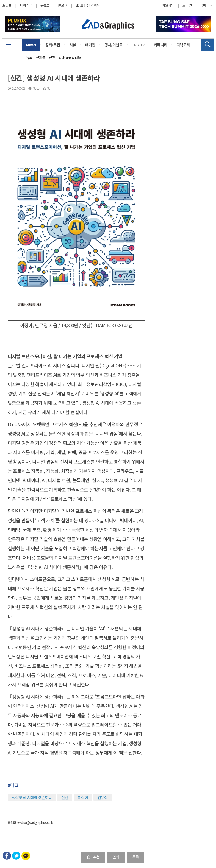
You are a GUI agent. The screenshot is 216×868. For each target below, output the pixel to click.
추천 (93, 857)
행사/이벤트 (113, 45)
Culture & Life (70, 58)
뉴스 (29, 58)
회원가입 (168, 5)
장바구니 (206, 5)
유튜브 (45, 5)
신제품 (41, 58)
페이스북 (26, 5)
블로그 (63, 5)
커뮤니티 (160, 45)
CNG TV (138, 45)
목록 (135, 857)
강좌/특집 (53, 45)
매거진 (90, 45)
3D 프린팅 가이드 (88, 5)
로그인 (187, 5)
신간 (52, 58)
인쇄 (116, 857)
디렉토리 (183, 45)
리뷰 (73, 45)
